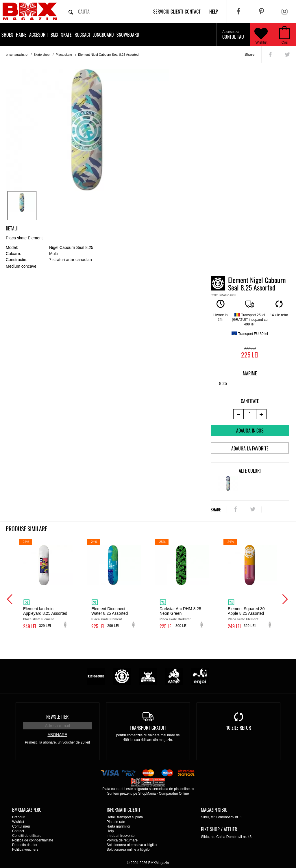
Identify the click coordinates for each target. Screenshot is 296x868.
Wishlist (261, 35)
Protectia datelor (25, 845)
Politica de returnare (122, 840)
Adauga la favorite (250, 448)
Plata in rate (116, 822)
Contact (18, 831)
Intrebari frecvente (121, 836)
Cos (285, 42)
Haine (21, 35)
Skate (66, 35)
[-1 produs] (238, 414)
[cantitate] (250, 414)
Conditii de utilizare (27, 836)
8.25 (223, 383)
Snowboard (128, 35)
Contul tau (233, 35)
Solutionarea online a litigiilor (129, 850)
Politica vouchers (25, 850)
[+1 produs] (261, 414)
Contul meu (21, 826)
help (214, 12)
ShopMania (147, 794)
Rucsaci (82, 35)
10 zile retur (239, 728)
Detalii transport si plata (125, 817)
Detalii (12, 228)
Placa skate (64, 55)
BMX (54, 35)
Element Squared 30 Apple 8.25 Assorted (246, 611)
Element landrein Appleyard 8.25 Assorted (45, 611)
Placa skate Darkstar (175, 619)
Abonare (57, 735)
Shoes (7, 35)
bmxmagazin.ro (17, 55)
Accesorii (38, 35)
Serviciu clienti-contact (177, 12)
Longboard (103, 35)
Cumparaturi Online (174, 794)
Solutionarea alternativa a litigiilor (132, 845)
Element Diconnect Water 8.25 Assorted (110, 611)
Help (110, 831)
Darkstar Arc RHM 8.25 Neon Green (180, 611)
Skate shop (41, 55)
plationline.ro (184, 789)
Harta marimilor (119, 826)
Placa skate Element (38, 619)
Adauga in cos (250, 431)
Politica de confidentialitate (33, 840)
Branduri (19, 817)
